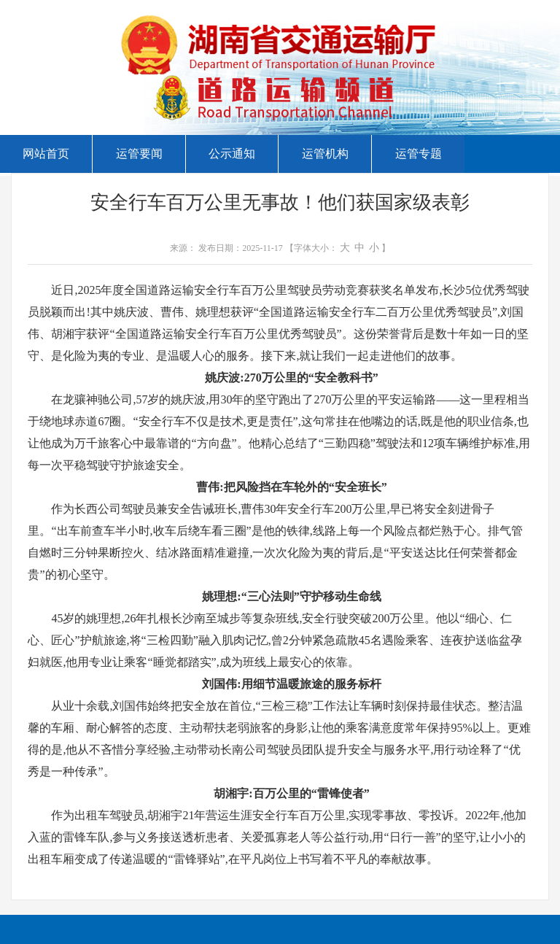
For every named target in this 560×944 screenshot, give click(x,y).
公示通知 (232, 154)
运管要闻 (139, 154)
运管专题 (419, 154)
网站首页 (46, 154)
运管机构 (325, 154)
